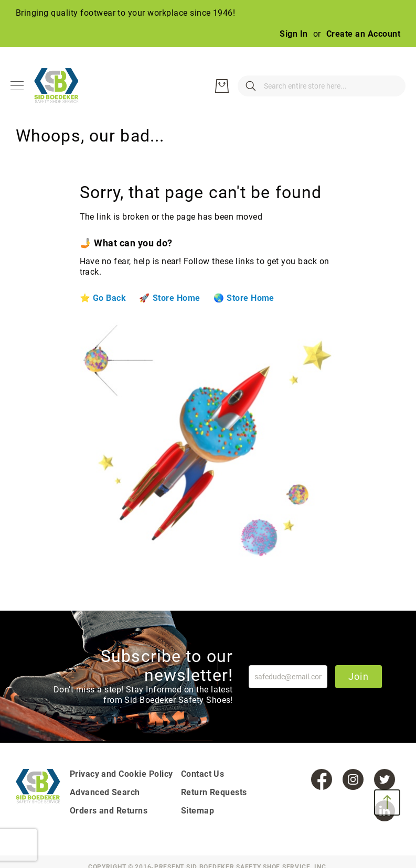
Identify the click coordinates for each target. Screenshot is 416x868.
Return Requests (214, 792)
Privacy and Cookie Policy (121, 774)
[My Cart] (390, 86)
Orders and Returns (109, 811)
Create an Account (363, 34)
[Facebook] (322, 779)
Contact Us (203, 774)
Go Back (109, 298)
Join (359, 676)
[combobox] (274, 86)
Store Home (177, 298)
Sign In (294, 34)
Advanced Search (105, 792)
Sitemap (198, 811)
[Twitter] (385, 779)
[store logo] (63, 86)
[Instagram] (353, 779)
